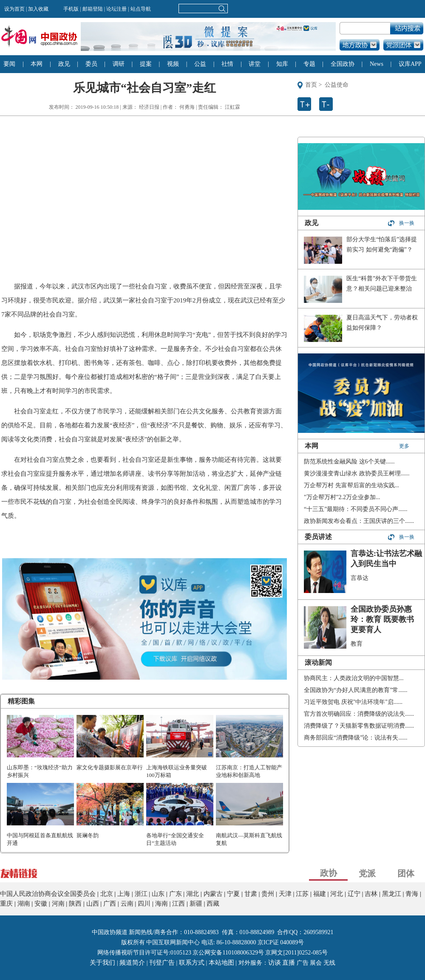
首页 (311, 85)
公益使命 (337, 85)
